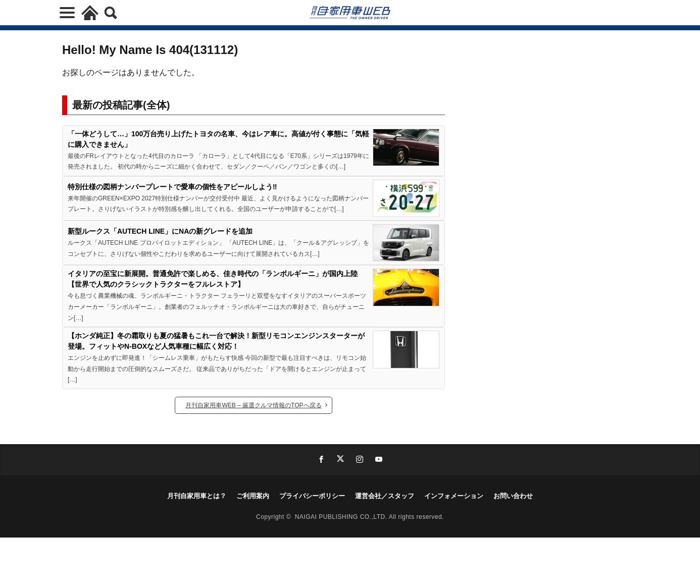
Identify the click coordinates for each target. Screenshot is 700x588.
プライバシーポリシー (312, 496)
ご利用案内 (253, 496)
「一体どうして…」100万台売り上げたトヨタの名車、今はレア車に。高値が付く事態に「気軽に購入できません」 (218, 139)
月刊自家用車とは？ (197, 496)
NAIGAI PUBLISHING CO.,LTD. (342, 517)
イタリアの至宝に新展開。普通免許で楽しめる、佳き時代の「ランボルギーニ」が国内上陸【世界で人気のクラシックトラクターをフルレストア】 (213, 279)
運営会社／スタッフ (385, 496)
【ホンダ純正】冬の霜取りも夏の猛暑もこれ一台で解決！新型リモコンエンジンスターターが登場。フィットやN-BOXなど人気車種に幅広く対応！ (216, 341)
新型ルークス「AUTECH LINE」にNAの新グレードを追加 (160, 231)
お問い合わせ (513, 496)
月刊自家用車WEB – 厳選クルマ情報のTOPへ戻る (253, 405)
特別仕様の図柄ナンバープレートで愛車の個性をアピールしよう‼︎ (172, 187)
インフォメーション (454, 496)
